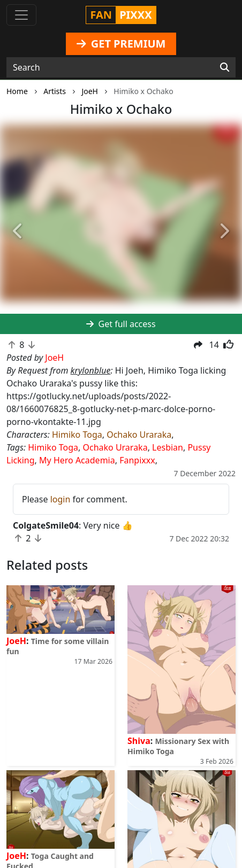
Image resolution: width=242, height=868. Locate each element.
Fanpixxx (137, 460)
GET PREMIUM (121, 44)
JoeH (16, 641)
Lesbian (168, 447)
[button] (18, 232)
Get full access (121, 324)
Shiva (139, 741)
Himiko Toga (77, 435)
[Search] (225, 67)
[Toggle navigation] (21, 15)
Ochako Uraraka (139, 435)
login (61, 499)
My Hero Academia (77, 460)
